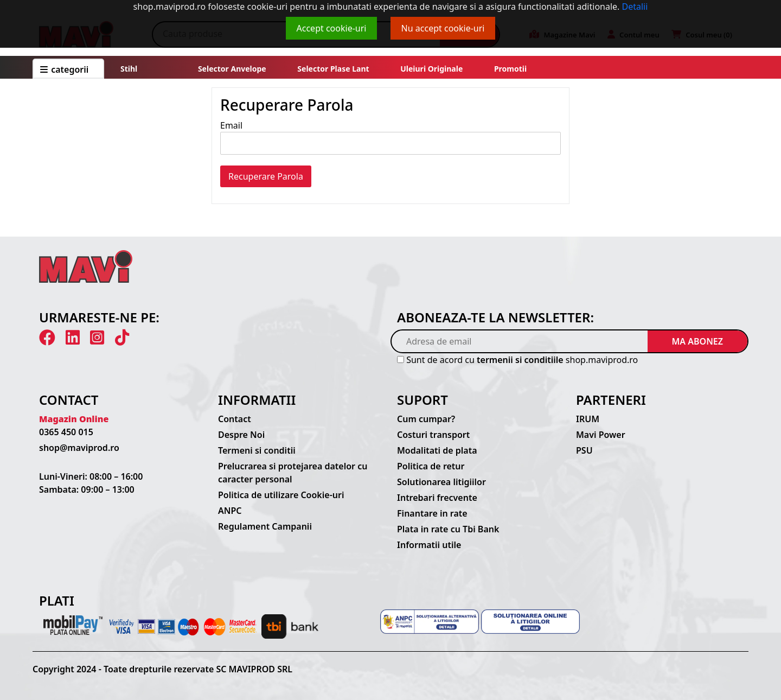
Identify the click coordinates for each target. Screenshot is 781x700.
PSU (584, 450)
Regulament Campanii (265, 526)
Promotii (509, 69)
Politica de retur (431, 466)
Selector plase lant (334, 69)
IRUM (588, 419)
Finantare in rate (432, 513)
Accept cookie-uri (332, 28)
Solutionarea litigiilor (441, 482)
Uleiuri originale (431, 69)
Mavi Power (601, 435)
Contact (235, 419)
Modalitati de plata (437, 450)
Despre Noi (241, 435)
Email (231, 125)
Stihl (129, 69)
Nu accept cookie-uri (443, 28)
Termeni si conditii (257, 450)
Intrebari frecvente (437, 498)
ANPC (230, 511)
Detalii (635, 7)
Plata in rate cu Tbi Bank (448, 529)
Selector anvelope (232, 69)
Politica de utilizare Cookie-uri (281, 495)
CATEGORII (64, 69)
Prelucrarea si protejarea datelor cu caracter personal (293, 473)
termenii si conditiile (520, 360)
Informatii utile (429, 545)
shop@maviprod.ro (79, 448)
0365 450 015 (66, 432)
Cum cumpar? (426, 419)
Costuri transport (433, 435)
